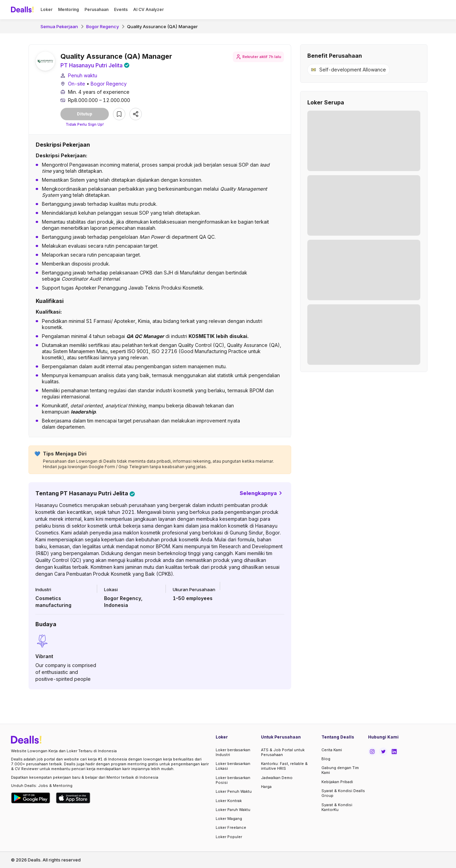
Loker (47, 9)
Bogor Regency (102, 26)
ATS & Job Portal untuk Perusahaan (283, 752)
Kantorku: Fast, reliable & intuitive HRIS (284, 766)
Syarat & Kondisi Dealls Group (343, 793)
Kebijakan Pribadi (337, 782)
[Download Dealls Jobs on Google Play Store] (31, 798)
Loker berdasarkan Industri (233, 752)
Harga (266, 787)
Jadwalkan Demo (277, 778)
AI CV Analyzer (149, 9)
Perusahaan (96, 9)
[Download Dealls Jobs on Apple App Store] (73, 798)
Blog (326, 759)
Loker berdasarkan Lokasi (233, 766)
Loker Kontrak (229, 801)
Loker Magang (229, 819)
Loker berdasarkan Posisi (233, 780)
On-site (77, 84)
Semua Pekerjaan (59, 26)
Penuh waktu (83, 75)
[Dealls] (23, 10)
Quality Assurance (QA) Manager (162, 26)
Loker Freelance (231, 827)
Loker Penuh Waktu (234, 791)
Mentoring (69, 9)
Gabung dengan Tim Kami (340, 770)
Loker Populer (229, 837)
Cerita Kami (332, 750)
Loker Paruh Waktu (233, 810)
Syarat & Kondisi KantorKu (337, 807)
